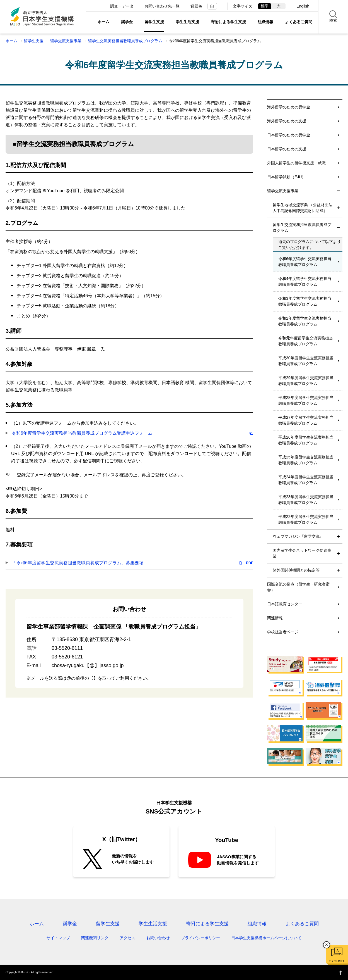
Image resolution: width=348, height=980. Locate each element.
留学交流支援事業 (66, 41)
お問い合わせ (158, 938)
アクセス (127, 938)
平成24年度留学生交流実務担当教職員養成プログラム (306, 480)
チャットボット (337, 961)
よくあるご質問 (299, 22)
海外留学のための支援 (287, 121)
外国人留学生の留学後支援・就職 (296, 163)
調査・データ (122, 6)
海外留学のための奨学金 (289, 107)
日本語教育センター (285, 604)
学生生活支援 (187, 22)
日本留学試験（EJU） (286, 177)
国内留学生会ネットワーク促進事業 (302, 553)
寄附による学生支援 (228, 22)
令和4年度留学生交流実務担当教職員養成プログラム (305, 281)
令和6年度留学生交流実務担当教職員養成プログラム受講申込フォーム (82, 433)
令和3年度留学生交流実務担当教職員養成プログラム (305, 301)
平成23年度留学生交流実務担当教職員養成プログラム (306, 500)
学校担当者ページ (283, 632)
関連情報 (275, 618)
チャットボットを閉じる (327, 945)
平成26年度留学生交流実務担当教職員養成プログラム (306, 440)
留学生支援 (154, 22)
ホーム (103, 22)
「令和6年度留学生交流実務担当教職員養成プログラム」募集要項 (78, 563)
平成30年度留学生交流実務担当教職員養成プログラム (306, 361)
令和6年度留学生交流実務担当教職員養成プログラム (305, 262)
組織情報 (265, 22)
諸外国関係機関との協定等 (296, 570)
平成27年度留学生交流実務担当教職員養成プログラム (306, 420)
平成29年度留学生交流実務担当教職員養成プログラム (306, 381)
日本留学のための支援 (287, 149)
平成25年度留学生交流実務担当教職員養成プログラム (306, 460)
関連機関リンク (95, 938)
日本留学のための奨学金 (289, 135)
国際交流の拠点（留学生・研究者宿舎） (298, 587)
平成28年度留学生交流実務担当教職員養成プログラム (306, 400)
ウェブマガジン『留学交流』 (298, 536)
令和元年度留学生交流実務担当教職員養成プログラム (306, 341)
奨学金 (127, 22)
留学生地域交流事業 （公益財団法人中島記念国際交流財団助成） (303, 208)
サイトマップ (58, 938)
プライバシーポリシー (200, 938)
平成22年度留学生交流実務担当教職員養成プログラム (306, 519)
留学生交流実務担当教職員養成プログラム (125, 41)
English (303, 6)
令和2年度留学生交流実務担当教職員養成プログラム (305, 321)
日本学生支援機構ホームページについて (266, 938)
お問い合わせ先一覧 (162, 6)
